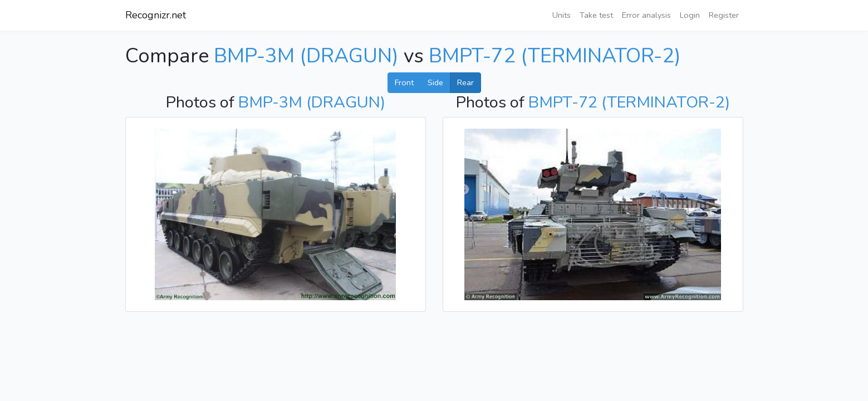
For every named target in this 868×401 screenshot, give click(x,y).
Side (435, 82)
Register (724, 15)
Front (404, 82)
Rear (465, 82)
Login (690, 15)
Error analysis (646, 15)
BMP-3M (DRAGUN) (306, 56)
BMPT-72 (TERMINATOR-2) (555, 56)
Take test (596, 15)
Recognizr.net (156, 15)
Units (561, 15)
